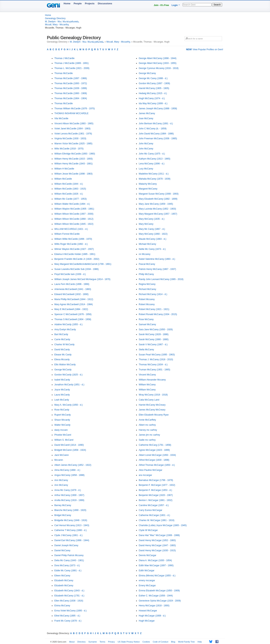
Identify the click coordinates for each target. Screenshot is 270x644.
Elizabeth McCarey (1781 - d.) (69, 596)
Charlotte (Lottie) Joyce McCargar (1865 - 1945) (163, 525)
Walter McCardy (62, 425)
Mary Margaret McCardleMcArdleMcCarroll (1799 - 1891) (83, 264)
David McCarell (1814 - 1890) (69, 445)
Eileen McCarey (62, 576)
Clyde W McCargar (148, 530)
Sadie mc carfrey (147, 440)
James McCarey (147, 113)
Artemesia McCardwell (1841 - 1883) (73, 289)
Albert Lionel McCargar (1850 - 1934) (157, 455)
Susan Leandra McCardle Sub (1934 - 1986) (76, 269)
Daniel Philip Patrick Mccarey (69, 555)
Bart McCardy (61, 334)
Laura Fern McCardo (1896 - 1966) (72, 284)
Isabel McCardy (62, 380)
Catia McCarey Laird (149, 400)
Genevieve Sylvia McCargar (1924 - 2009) (160, 601)
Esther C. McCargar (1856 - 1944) (156, 596)
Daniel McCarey (62, 550)
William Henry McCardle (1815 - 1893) (73, 159)
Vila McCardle (61, 118)
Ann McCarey (61, 480)
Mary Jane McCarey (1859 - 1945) (156, 204)
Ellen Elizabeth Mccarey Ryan (154, 415)
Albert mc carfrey (147, 425)
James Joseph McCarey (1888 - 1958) (158, 109)
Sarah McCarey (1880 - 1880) (154, 339)
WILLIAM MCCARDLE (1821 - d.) (71, 229)
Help (200, 642)
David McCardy (62, 350)
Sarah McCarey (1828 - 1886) (154, 334)
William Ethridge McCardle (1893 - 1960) (75, 154)
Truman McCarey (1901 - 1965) (154, 370)
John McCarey (146, 144)
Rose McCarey (146, 319)
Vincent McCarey (147, 375)
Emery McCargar (147, 586)
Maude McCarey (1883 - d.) (153, 239)
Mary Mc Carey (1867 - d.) (152, 229)
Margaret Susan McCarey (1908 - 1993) (159, 194)
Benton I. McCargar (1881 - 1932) (156, 500)
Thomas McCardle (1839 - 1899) (71, 88)
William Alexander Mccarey (152, 380)
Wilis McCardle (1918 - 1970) (69, 149)
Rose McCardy (62, 410)
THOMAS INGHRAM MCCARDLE (71, 113)
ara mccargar (145, 475)
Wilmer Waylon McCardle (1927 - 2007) (74, 249)
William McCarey (147, 385)
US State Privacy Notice (129, 642)
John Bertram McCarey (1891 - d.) (156, 124)
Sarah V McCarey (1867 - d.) (153, 344)
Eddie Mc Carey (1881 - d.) (68, 571)
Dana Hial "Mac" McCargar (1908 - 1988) (159, 535)
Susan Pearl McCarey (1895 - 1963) (157, 355)
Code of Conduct (161, 642)
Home (67, 3)
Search (217, 5)
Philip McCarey (146, 274)
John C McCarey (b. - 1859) (153, 129)
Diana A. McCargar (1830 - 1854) (155, 560)
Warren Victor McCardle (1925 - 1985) (73, 144)
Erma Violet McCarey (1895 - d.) (70, 611)
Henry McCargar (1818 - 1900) (154, 606)
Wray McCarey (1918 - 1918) (153, 395)
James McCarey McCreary (152, 410)
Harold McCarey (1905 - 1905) (154, 88)
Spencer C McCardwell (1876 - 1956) (73, 314)
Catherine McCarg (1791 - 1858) (155, 445)
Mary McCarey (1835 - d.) (152, 219)
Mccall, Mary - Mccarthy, (57, 25)
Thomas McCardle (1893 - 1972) (71, 83)
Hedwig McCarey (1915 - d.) (153, 93)
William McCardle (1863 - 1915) (70, 189)
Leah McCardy (62, 400)
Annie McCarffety (147, 420)
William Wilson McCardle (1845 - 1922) (74, 224)
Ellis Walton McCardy (65, 365)
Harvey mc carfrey (148, 430)
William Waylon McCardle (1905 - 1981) (74, 209)
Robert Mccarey (147, 299)
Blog (173, 642)
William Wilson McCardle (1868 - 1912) (74, 219)
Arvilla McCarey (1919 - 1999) (69, 500)
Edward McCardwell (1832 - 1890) (71, 294)
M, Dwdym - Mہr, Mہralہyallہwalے (62, 22)
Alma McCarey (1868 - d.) (67, 470)
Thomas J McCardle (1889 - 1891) (72, 63)
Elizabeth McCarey (64, 580)
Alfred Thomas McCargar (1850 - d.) (157, 465)
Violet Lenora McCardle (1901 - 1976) (73, 134)
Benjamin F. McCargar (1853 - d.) (155, 490)
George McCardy (63, 370)
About (72, 642)
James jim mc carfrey (149, 435)
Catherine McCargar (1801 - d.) (154, 515)
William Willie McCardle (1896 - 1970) (73, 239)
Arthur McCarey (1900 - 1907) (69, 495)
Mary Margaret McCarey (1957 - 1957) (158, 214)
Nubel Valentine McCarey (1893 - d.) (157, 259)
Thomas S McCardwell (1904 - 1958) (73, 319)
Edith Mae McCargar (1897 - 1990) (156, 565)
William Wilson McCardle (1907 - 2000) (74, 214)
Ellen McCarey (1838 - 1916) (69, 601)
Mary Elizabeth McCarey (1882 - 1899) (158, 199)
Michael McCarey (147, 244)
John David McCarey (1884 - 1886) (156, 134)
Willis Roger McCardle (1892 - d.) (71, 244)
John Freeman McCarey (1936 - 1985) (158, 139)
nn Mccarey (145, 254)
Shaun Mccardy (62, 420)
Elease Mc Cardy (63, 355)
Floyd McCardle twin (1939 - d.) (70, 274)
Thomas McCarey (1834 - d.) (153, 365)
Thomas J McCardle (64, 58)
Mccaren (59, 460)
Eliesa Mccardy (62, 359)
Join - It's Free (161, 5)
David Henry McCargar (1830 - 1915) (157, 550)
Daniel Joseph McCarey (66, 545)
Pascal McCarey (147, 264)
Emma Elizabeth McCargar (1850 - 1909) (159, 591)
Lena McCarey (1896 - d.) (152, 164)
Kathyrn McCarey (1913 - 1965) (154, 159)
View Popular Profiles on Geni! (205, 49)
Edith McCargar (147, 571)
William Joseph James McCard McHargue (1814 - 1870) (82, 279)
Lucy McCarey (146, 169)
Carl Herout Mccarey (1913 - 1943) (72, 525)
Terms (102, 642)
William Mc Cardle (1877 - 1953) (70, 199)
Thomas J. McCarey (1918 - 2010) (156, 359)
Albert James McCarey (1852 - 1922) (73, 465)
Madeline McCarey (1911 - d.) (154, 174)
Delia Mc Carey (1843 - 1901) (69, 560)
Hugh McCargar (147, 621)
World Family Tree (186, 642)
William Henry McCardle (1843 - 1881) (73, 164)
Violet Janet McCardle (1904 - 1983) (72, 129)
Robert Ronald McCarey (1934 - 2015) (158, 314)
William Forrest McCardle (67, 234)
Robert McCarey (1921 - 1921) (154, 309)
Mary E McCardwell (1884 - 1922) (71, 309)
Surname (93, 642)
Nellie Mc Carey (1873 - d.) (152, 249)
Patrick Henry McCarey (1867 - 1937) (157, 269)
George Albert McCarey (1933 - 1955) (158, 63)
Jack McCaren (62, 455)
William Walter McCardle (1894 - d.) (72, 204)
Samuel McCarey (147, 324)
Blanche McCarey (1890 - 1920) (70, 510)
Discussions (105, 3)
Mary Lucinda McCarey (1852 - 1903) (157, 209)
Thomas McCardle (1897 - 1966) (71, 78)
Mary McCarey (146, 224)
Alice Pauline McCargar (150, 470)
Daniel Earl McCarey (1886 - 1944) (72, 540)
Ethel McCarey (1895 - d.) (67, 616)
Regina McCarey (147, 284)
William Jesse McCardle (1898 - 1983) (73, 174)
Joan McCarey (146, 118)
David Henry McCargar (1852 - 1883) (157, 540)
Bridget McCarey (63, 515)
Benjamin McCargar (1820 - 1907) (156, 495)
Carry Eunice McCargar (150, 510)
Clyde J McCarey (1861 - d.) (68, 535)
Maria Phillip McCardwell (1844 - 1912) (74, 299)
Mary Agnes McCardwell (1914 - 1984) (74, 304)
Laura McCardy (62, 395)
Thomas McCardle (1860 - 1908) (71, 93)
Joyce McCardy (62, 390)
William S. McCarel (64, 440)
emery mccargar (147, 580)
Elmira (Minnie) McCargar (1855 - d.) (157, 576)
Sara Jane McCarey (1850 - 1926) (156, 329)
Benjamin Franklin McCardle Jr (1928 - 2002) (77, 259)
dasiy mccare (61, 430)
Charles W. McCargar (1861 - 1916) (157, 520)
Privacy (111, 642)
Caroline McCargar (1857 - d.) (154, 505)
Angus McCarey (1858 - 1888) (69, 475)
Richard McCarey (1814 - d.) (153, 294)
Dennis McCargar (147, 555)
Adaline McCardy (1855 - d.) (68, 324)
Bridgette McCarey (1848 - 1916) (71, 520)
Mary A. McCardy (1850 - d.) (69, 405)
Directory (82, 642)
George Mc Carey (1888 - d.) (153, 78)
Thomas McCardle (64, 73)
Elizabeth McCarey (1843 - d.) (69, 591)
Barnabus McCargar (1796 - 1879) (156, 480)
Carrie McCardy (62, 339)
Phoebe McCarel (63, 435)
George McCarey (147, 73)
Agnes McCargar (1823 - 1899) (154, 450)
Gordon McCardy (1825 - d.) (68, 375)
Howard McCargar (148, 611)
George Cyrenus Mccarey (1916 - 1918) (159, 68)
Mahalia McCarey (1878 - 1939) (155, 179)
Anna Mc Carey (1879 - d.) (68, 490)
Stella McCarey (146, 350)
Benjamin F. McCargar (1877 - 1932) (157, 485)
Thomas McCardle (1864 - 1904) (71, 98)
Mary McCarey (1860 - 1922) (153, 234)
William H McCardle (64, 169)
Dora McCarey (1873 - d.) (67, 565)
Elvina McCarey (62, 606)
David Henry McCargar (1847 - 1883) (157, 545)
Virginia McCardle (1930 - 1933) (70, 139)
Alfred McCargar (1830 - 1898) (154, 460)
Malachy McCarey (148, 184)
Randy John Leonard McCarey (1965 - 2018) (161, 279)
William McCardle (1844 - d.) (69, 184)
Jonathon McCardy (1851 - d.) (69, 385)
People (78, 3)
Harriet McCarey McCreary (152, 405)
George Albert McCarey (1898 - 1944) (158, 58)
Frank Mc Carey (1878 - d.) (68, 621)
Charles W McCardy (64, 344)
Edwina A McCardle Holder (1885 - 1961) (75, 254)
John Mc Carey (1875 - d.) (152, 154)
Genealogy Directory (55, 18)
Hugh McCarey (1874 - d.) (152, 98)
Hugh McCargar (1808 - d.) (152, 616)
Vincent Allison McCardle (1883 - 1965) (74, 124)
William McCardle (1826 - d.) (69, 194)
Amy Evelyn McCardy (65, 329)
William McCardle (63, 179)
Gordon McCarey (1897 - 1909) (154, 83)
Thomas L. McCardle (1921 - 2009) (72, 68)
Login (175, 5)
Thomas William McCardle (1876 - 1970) (75, 109)
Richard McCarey (147, 289)
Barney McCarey (63, 505)
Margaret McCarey (148, 189)
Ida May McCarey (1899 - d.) (153, 103)
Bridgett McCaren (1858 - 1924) (70, 450)
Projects (90, 3)
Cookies (146, 642)
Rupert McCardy (63, 415)
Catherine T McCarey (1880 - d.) (70, 530)
